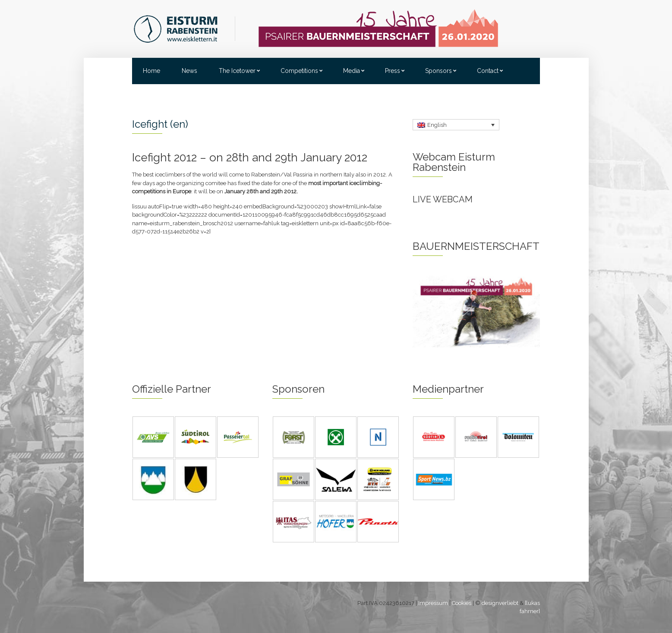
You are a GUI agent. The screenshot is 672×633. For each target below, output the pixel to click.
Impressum (433, 603)
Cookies (462, 603)
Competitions (299, 71)
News (189, 71)
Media (352, 71)
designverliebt (500, 603)
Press (393, 71)
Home (151, 71)
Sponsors (439, 71)
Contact (488, 71)
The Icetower (237, 71)
